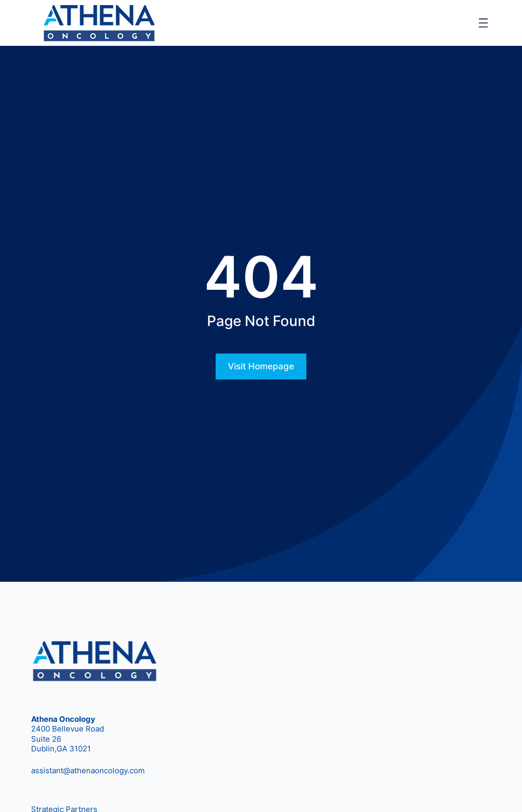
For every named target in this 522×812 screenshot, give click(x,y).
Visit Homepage (261, 366)
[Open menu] (483, 23)
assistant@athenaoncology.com (88, 770)
